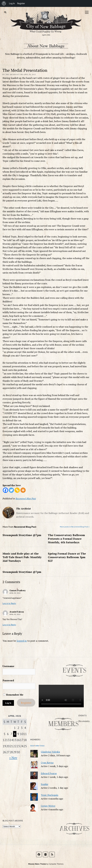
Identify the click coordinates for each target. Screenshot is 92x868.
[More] (23, 490)
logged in (22, 641)
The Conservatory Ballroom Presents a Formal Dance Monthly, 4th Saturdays (66, 539)
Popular (42, 745)
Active (37, 745)
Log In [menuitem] (12, 3)
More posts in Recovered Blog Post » (75, 527)
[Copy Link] (17, 490)
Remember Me (13, 695)
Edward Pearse (49, 773)
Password (8, 680)
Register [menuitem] (21, 3)
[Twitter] (11, 490)
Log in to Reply (9, 603)
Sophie (44, 784)
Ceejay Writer (48, 806)
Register (26, 703)
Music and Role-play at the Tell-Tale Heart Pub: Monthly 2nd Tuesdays (22, 557)
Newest (32, 745)
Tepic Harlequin (50, 795)
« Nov (13, 758)
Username (8, 666)
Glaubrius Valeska (50, 752)
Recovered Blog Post (26, 499)
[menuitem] (4, 3)
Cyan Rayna (47, 763)
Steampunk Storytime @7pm (22, 535)
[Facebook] (5, 490)
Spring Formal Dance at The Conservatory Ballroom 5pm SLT (67, 557)
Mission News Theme (37, 864)
